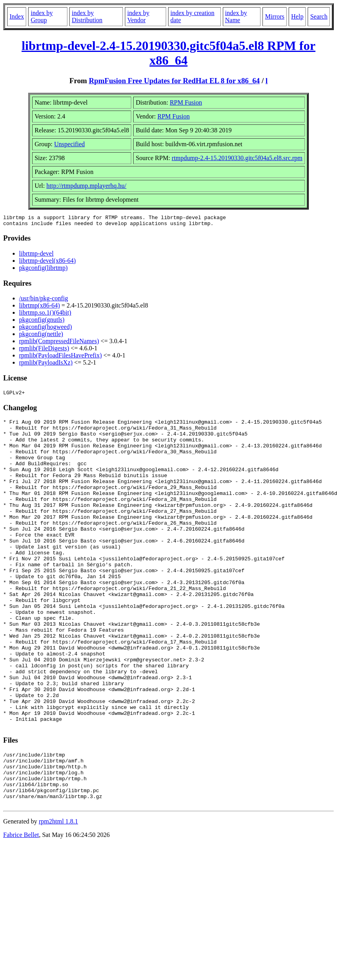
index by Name (236, 16)
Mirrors (275, 16)
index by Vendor (138, 16)
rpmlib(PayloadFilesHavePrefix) (60, 358)
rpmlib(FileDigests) (44, 351)
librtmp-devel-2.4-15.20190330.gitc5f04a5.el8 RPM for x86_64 (168, 53)
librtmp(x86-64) (39, 308)
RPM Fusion (186, 102)
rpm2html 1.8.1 (58, 897)
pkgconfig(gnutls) (42, 322)
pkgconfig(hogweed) (45, 329)
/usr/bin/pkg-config (44, 301)
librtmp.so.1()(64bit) (45, 315)
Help (297, 16)
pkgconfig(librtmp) (43, 270)
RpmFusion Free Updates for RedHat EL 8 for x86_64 (174, 81)
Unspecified (70, 144)
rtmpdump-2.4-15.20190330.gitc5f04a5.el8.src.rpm (237, 158)
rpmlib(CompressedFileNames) (59, 343)
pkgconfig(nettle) (41, 336)
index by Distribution (87, 16)
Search (319, 16)
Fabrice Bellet (21, 911)
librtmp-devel (36, 256)
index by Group (42, 16)
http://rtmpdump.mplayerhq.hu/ (86, 186)
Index (17, 16)
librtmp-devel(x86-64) (47, 263)
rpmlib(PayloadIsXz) (46, 365)
